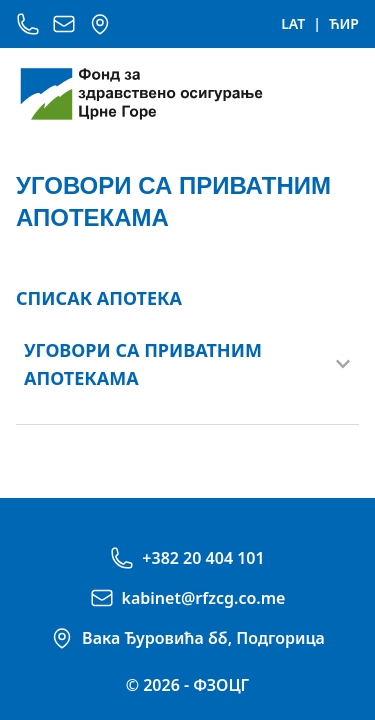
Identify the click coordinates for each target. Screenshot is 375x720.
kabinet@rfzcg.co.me (204, 598)
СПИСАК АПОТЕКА (99, 298)
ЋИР (344, 23)
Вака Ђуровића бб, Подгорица (203, 638)
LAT (293, 23)
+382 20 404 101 (203, 558)
